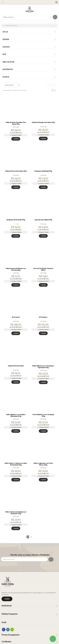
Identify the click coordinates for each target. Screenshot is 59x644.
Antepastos (8, 69)
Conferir (7, 599)
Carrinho (16, 139)
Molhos (6, 47)
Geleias (6, 39)
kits (4, 54)
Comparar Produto (16, 135)
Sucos (5, 32)
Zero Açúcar (8, 62)
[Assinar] (51, 559)
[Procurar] (51, 17)
